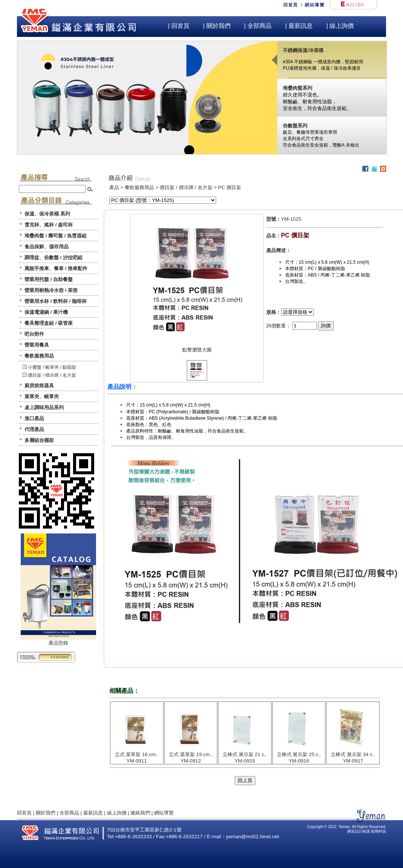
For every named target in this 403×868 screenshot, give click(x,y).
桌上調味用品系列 (44, 407)
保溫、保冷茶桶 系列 (47, 214)
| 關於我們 (217, 26)
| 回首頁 (179, 26)
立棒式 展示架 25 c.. (299, 754)
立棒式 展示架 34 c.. (353, 754)
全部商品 (69, 813)
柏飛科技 (379, 831)
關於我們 (46, 813)
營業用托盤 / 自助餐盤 (49, 279)
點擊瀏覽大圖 (197, 350)
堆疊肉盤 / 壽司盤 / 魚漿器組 (56, 236)
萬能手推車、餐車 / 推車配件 (56, 268)
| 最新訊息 (299, 26)
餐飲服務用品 (39, 356)
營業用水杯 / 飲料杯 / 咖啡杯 (56, 301)
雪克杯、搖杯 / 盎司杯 (49, 225)
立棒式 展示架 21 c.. (245, 754)
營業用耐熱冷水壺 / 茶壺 (51, 290)
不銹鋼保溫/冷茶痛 (303, 50)
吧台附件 (34, 334)
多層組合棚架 (39, 440)
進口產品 (34, 418)
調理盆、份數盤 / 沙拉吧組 (53, 257)
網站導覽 (164, 813)
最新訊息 (93, 813)
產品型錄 (58, 640)
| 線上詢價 (340, 26)
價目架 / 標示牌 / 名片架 (52, 375)
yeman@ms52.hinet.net (253, 837)
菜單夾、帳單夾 (42, 397)
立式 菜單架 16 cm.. (137, 754)
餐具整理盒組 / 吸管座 (49, 323)
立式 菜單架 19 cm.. (191, 754)
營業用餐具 (37, 345)
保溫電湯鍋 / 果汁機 (46, 312)
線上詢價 (117, 813)
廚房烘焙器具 (39, 386)
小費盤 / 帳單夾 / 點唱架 (52, 367)
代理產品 (34, 429)
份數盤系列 (295, 126)
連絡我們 (140, 813)
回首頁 (24, 813)
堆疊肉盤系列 (298, 88)
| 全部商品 (258, 26)
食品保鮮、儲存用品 (47, 247)
